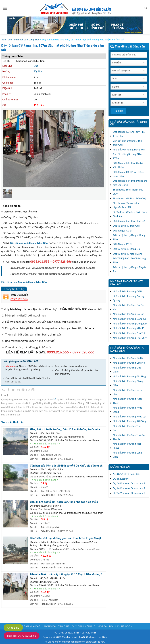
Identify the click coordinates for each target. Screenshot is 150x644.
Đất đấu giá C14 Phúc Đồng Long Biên (128, 174)
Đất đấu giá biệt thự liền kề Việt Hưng (128, 165)
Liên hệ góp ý (124, 626)
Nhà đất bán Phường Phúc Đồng (127, 410)
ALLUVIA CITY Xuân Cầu (127, 474)
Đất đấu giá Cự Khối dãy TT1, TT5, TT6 (129, 134)
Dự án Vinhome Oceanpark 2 (129, 488)
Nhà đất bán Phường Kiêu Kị (129, 328)
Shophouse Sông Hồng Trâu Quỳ (128, 191)
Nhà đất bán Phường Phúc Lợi (130, 416)
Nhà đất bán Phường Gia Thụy (130, 376)
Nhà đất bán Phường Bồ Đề (128, 358)
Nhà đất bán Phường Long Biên (127, 454)
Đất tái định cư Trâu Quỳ (126, 226)
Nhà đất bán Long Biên (27, 39)
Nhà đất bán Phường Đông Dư (130, 323)
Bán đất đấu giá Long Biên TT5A (127, 156)
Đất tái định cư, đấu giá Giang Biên (129, 237)
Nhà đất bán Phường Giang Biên (128, 383)
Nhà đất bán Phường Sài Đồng (130, 421)
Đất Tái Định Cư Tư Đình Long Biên (129, 260)
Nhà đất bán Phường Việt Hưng (127, 446)
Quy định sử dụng (84, 626)
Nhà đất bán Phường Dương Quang (129, 298)
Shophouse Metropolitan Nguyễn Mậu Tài (127, 205)
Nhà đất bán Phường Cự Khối (129, 363)
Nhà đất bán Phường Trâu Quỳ (130, 338)
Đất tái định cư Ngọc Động (128, 254)
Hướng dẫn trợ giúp (56, 626)
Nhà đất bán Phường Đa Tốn (129, 314)
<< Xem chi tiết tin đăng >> (45, 444)
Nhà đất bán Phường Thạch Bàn (128, 428)
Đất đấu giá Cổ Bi (122, 230)
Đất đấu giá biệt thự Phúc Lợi (129, 221)
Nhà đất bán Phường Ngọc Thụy (128, 401)
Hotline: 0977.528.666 (22, 636)
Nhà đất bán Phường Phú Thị (129, 333)
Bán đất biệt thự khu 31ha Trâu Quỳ (127, 143)
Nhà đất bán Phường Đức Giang (127, 369)
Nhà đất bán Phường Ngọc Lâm (128, 392)
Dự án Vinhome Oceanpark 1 (129, 483)
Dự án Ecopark (121, 479)
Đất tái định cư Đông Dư (127, 249)
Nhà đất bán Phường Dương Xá (129, 307)
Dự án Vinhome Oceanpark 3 (129, 493)
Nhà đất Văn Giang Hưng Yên (129, 149)
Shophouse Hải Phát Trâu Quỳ (129, 198)
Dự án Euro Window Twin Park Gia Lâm (130, 214)
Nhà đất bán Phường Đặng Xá (129, 319)
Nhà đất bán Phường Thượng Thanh (129, 437)
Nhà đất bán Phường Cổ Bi (128, 291)
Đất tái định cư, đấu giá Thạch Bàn (129, 269)
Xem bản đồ (105, 626)
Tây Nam (38, 71)
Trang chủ (7, 39)
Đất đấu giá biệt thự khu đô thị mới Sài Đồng (130, 183)
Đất (36, 66)
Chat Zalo (13, 628)
